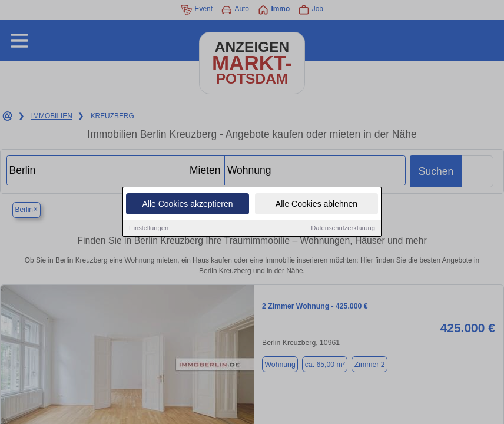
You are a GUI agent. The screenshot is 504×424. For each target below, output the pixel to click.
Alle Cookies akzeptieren (187, 204)
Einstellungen (149, 228)
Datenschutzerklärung (343, 228)
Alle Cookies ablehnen (316, 204)
